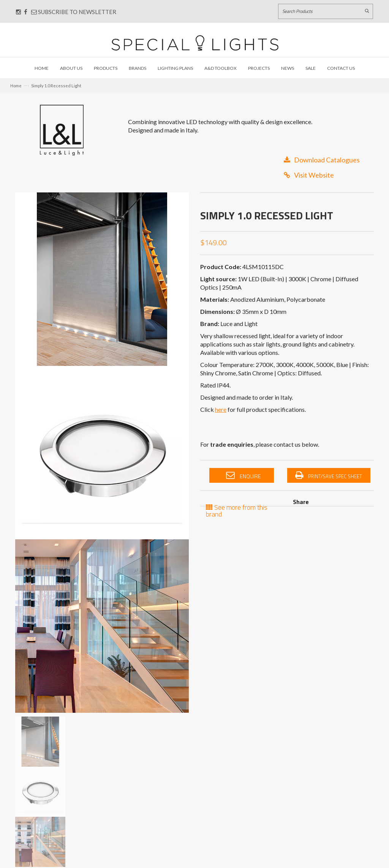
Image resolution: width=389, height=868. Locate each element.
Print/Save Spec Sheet (329, 476)
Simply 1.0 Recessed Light (56, 86)
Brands (138, 68)
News (288, 68)
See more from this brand (237, 510)
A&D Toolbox (221, 68)
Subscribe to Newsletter (74, 12)
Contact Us (341, 68)
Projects (259, 68)
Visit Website (309, 175)
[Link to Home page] (195, 43)
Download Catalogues (322, 160)
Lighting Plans (175, 68)
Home (42, 68)
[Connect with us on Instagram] (18, 12)
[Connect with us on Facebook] (26, 12)
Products (106, 68)
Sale (311, 68)
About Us (71, 68)
